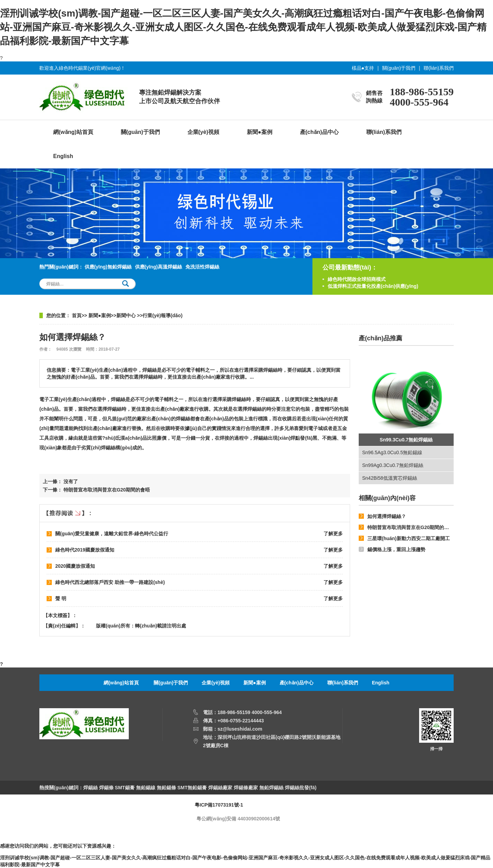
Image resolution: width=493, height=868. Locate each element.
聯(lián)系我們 (439, 68)
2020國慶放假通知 (75, 566)
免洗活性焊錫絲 (202, 267)
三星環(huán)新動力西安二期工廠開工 (409, 538)
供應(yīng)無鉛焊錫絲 (108, 267)
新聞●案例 (260, 132)
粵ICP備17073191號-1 (219, 805)
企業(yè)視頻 (203, 132)
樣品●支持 (363, 68)
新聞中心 (127, 315)
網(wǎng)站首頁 (73, 132)
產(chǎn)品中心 (319, 132)
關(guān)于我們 (399, 68)
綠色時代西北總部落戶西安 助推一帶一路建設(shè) (110, 582)
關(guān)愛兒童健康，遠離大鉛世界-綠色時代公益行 (112, 534)
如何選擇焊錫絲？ (387, 516)
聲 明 (61, 598)
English (63, 156)
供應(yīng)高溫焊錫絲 (158, 267)
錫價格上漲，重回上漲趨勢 (396, 549)
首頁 (77, 315)
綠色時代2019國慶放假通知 (85, 550)
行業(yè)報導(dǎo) (162, 315)
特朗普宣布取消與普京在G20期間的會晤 (410, 527)
